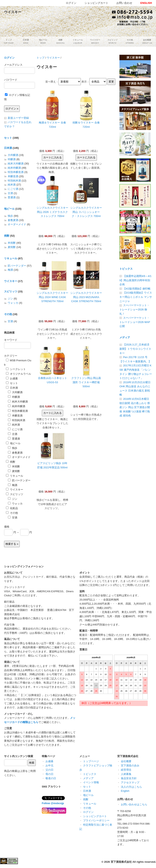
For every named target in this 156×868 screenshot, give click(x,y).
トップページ (91, 761)
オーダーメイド (17, 224)
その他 (8, 314)
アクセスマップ (130, 783)
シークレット (16, 369)
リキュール (11, 258)
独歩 (10, 216)
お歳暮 (12, 378)
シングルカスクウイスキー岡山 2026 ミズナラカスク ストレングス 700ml (52, 212)
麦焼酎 (12, 247)
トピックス (126, 269)
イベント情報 (91, 782)
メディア (125, 337)
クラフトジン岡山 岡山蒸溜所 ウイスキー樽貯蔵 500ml (86, 382)
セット (8, 138)
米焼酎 (12, 243)
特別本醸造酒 (16, 172)
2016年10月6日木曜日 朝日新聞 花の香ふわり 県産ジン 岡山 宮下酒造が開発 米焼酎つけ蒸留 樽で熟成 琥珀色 (135, 407)
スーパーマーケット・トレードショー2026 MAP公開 (135, 322)
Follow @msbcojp (53, 803)
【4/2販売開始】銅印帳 (137, 289)
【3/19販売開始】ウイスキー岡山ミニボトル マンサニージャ (136, 297)
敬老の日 (51, 778)
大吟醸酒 (13, 155)
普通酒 (12, 197)
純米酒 (12, 185)
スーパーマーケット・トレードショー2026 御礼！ (134, 309)
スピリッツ (11, 291)
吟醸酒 (12, 159)
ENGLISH (146, 3)
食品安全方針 (129, 778)
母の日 (49, 774)
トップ (41, 58)
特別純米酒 (14, 181)
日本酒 (8, 148)
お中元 (49, 766)
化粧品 (12, 508)
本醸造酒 (13, 176)
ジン (10, 299)
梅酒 (10, 270)
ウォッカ (13, 303)
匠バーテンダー (17, 266)
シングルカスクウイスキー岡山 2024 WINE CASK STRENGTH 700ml (52, 297)
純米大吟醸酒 (16, 164)
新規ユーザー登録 (18, 118)
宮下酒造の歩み (130, 766)
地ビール (9, 209)
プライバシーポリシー (96, 820)
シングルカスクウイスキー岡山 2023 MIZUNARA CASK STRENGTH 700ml (86, 297)
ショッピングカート (95, 816)
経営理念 (126, 770)
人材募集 (126, 774)
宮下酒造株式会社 (121, 862)
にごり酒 (13, 189)
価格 (7, 527)
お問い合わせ (124, 3)
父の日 (49, 770)
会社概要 (126, 761)
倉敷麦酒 (13, 220)
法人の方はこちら (131, 787)
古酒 (10, 193)
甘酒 (10, 321)
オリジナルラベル (18, 374)
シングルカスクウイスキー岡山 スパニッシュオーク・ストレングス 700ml (86, 212)
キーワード (11, 340)
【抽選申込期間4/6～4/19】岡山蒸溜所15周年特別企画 (135, 280)
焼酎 (7, 236)
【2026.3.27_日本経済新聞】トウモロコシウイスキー (135, 349)
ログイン (9, 58)
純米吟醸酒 (14, 168)
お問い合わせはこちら (134, 804)
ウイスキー (53, 58)
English (125, 791)
